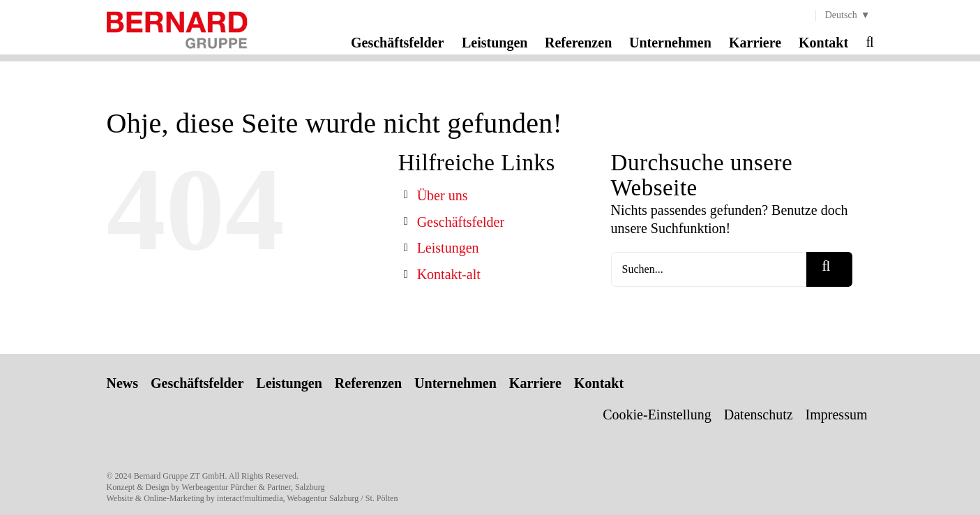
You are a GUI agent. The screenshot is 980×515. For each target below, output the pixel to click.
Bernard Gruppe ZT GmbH (180, 476)
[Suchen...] (709, 269)
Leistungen (448, 248)
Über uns (443, 195)
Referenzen (368, 383)
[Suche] (829, 269)
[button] (869, 42)
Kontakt (599, 383)
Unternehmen (455, 383)
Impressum (837, 415)
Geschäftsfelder (461, 222)
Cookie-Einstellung (657, 415)
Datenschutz (759, 415)
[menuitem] (845, 15)
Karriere (535, 383)
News (123, 383)
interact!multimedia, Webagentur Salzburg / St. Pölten (308, 498)
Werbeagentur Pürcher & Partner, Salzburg (253, 487)
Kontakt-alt (449, 274)
